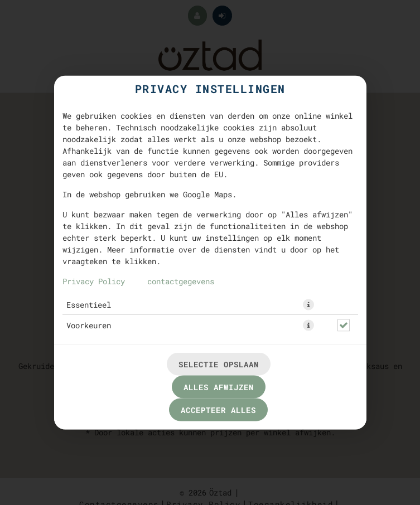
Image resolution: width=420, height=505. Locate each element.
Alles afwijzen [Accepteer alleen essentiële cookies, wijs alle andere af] (219, 387)
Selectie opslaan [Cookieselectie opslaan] (219, 364)
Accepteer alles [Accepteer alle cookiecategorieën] (218, 410)
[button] (308, 305)
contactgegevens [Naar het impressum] (181, 281)
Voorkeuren (89, 325)
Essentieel (89, 305)
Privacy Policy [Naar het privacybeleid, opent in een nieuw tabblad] (94, 281)
